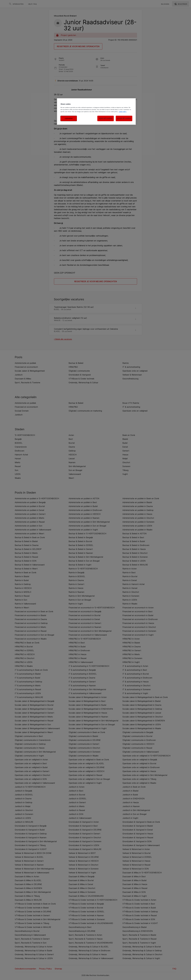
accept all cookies (124, 118)
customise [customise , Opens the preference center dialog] (69, 118)
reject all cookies (106, 118)
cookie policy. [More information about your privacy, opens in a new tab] (123, 112)
